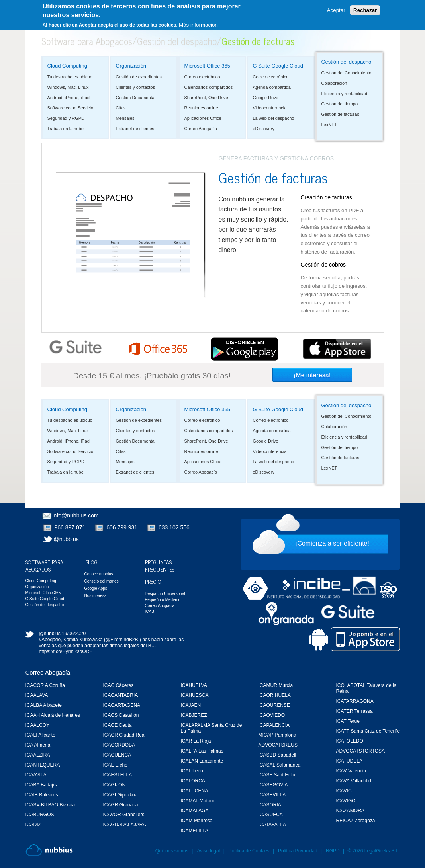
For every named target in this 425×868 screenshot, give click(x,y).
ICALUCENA (195, 791)
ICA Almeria (38, 745)
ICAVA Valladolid (354, 781)
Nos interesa (96, 596)
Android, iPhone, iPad (69, 98)
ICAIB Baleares (42, 795)
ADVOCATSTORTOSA (360, 751)
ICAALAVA (37, 695)
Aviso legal (208, 851)
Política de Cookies (249, 851)
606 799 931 (122, 527)
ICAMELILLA (195, 831)
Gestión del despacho (177, 41)
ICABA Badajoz (42, 785)
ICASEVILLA (272, 795)
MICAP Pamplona (277, 735)
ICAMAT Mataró (198, 801)
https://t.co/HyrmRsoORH (66, 651)
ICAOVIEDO (272, 715)
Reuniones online (201, 108)
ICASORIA (270, 805)
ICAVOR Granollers (124, 815)
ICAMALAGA (195, 811)
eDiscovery (264, 129)
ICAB (150, 612)
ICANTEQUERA (43, 765)
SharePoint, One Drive (206, 98)
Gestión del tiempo (340, 104)
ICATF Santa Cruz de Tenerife (368, 731)
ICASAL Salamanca (280, 765)
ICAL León (192, 771)
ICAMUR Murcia (276, 685)
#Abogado (50, 640)
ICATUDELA (349, 761)
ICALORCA (193, 781)
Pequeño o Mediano (163, 600)
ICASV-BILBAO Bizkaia (50, 805)
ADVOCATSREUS (278, 745)
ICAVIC (344, 791)
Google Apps (96, 588)
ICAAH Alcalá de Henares (53, 715)
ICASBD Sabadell (277, 755)
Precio (153, 581)
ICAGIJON (115, 785)
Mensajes (125, 118)
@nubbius (66, 539)
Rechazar (365, 10)
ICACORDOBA (119, 745)
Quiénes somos (172, 851)
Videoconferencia (270, 108)
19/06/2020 (74, 634)
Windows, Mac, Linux (68, 87)
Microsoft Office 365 (207, 66)
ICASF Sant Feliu (277, 775)
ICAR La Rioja (196, 741)
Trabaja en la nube (66, 129)
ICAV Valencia (351, 771)
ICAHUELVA (194, 685)
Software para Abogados (87, 41)
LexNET (329, 125)
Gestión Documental (136, 98)
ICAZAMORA (350, 811)
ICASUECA (271, 815)
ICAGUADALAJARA (125, 825)
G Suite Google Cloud (278, 66)
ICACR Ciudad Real (124, 735)
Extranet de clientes (135, 129)
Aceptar (336, 10)
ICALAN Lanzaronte (202, 761)
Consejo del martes (102, 581)
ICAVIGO (346, 801)
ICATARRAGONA (355, 701)
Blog (91, 562)
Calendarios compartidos (209, 87)
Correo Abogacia (160, 606)
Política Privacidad (298, 851)
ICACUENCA (117, 755)
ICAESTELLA (118, 775)
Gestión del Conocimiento (347, 73)
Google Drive (266, 98)
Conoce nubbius (99, 574)
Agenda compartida (272, 87)
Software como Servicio (71, 108)
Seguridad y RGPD (66, 118)
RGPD (333, 851)
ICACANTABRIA (121, 695)
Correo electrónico (202, 77)
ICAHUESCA (195, 695)
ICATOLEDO (350, 741)
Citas (121, 108)
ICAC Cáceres (118, 685)
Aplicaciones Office (203, 118)
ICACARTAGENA (122, 705)
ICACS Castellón (121, 715)
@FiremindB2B (122, 640)
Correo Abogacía (201, 129)
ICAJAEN (191, 705)
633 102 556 (174, 527)
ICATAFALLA (272, 825)
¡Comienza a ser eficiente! (332, 543)
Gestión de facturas (340, 114)
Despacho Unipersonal (165, 594)
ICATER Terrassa (354, 711)
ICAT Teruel (349, 721)
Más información (198, 25)
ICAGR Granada (121, 805)
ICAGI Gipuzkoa (120, 795)
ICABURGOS (40, 815)
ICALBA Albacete (44, 705)
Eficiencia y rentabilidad (345, 94)
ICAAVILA (36, 775)
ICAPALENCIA (274, 725)
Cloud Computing (67, 66)
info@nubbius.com (76, 515)
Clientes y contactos (135, 87)
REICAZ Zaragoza (356, 821)
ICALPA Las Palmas (202, 751)
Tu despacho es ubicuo (70, 77)
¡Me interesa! (312, 375)
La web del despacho (274, 118)
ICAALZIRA (38, 755)
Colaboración (334, 83)
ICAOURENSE (274, 705)
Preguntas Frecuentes (160, 565)
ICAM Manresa (197, 821)
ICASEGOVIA (273, 785)
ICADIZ (33, 825)
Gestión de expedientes (139, 77)
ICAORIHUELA (275, 695)
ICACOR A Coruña (45, 685)
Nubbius (49, 850)
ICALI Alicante (40, 735)
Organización (131, 66)
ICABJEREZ (194, 715)
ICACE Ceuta (118, 725)
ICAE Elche (115, 765)
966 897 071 (70, 527)
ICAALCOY (38, 725)
